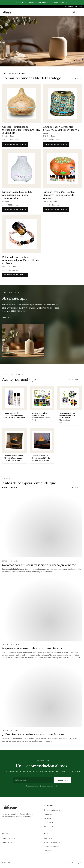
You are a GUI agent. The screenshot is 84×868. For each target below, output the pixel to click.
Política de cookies (51, 847)
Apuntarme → (63, 780)
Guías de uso (7, 842)
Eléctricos (48, 814)
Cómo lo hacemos (61, 2)
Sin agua (47, 818)
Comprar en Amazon (15, 145)
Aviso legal (48, 838)
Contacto (48, 851)
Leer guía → (8, 318)
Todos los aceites (9, 838)
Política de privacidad (52, 842)
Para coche (48, 826)
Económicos (49, 822)
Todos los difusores (52, 810)
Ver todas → (76, 488)
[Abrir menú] (80, 12)
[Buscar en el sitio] (74, 12)
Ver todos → (76, 78)
